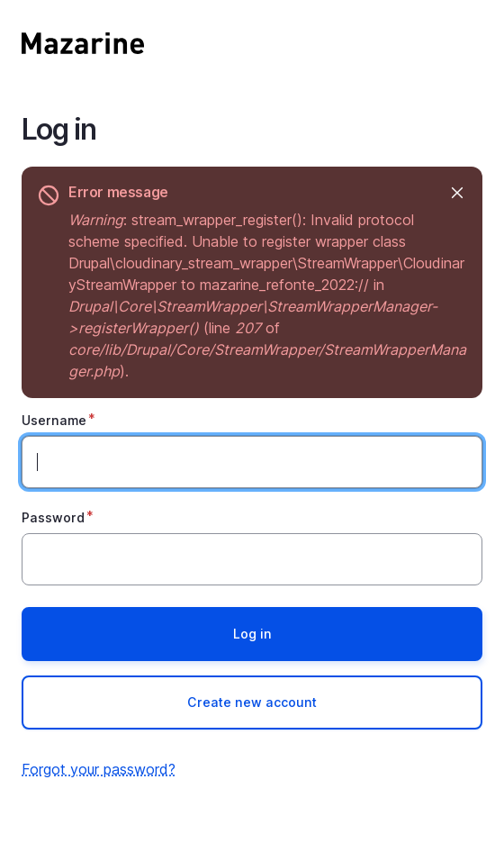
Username (54, 420)
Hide (456, 192)
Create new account (252, 702)
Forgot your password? (99, 769)
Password (53, 517)
